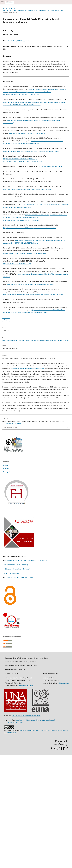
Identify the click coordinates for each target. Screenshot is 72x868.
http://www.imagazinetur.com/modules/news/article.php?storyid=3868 (27, 189)
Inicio (5, 8)
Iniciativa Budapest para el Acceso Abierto (18, 577)
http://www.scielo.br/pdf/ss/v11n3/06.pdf (17, 264)
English (6, 465)
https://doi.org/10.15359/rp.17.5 (18, 41)
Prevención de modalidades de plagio (17, 565)
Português (7, 472)
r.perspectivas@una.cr (26, 686)
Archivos (12, 8)
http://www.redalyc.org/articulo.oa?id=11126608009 (27, 133)
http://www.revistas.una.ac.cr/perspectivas (26, 716)
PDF (7, 320)
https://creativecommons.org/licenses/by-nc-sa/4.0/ (27, 369)
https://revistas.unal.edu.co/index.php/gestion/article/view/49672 (25, 253)
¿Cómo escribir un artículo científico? (17, 569)
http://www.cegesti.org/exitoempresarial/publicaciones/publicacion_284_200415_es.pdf (33, 295)
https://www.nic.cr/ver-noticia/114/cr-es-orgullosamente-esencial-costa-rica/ (30, 228)
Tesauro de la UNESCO (12, 573)
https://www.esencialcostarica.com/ (51, 166)
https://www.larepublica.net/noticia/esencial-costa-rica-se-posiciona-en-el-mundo (31, 151)
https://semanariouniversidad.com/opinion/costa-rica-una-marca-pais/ (31, 284)
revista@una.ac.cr (63, 683)
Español (6, 468)
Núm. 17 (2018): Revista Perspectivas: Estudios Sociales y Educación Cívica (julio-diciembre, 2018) (34, 10)
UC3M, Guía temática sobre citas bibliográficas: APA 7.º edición (25, 560)
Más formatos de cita (10, 428)
